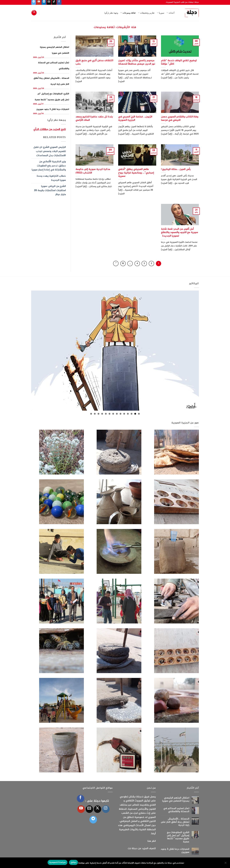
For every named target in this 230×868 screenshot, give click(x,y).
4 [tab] (128, 414)
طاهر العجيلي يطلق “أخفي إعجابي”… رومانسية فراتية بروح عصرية (136, 173)
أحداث (170, 13)
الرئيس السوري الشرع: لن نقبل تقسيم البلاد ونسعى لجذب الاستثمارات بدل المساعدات (50, 151)
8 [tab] (113, 414)
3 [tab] (132, 414)
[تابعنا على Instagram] (106, 809)
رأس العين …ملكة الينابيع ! (176, 169)
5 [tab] (124, 414)
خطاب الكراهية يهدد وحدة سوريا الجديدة (51, 178)
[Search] (34, 13)
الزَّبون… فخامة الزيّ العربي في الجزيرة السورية (135, 119)
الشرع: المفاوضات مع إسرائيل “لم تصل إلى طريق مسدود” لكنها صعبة (178, 837)
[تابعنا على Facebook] (59, 2)
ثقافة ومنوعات (128, 13)
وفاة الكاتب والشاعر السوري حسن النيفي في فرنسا (180, 119)
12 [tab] (98, 414)
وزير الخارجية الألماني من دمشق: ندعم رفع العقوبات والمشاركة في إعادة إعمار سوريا (49, 166)
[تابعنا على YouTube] (39, 2)
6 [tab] (121, 414)
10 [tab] (106, 414)
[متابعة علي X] (98, 809)
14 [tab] (91, 414)
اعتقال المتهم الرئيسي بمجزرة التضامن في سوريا (176, 799)
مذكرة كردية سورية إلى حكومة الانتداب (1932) (93, 171)
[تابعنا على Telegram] (34, 2)
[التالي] (116, 263)
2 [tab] (135, 414)
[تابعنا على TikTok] (54, 2)
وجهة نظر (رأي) (111, 13)
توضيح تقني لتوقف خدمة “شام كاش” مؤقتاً (179, 62)
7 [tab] (117, 414)
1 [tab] (139, 414)
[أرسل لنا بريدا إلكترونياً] (49, 2)
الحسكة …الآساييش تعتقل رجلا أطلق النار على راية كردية (175, 822)
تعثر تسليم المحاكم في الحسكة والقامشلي (176, 810)
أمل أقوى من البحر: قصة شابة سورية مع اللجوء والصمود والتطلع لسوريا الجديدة (180, 233)
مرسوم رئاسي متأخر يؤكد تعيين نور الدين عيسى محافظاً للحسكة (137, 62)
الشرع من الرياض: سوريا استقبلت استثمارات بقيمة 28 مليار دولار (50, 190)
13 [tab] (95, 414)
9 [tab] (109, 414)
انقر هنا (152, 841)
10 (123, 264)
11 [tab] (102, 414)
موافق (73, 862)
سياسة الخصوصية (57, 862)
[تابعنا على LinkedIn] (44, 2)
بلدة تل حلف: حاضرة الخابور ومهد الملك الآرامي (94, 119)
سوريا (161, 13)
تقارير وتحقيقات (146, 13)
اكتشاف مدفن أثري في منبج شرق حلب (94, 62)
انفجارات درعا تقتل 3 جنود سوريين (53, 109)
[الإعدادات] (226, 864)
